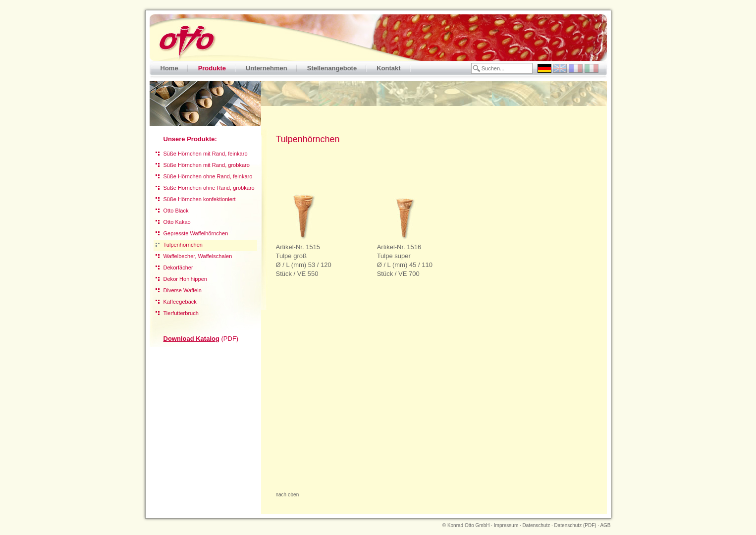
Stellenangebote (332, 68)
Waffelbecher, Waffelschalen (198, 256)
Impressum (506, 525)
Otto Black (176, 211)
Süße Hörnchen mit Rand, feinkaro (206, 154)
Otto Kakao (177, 222)
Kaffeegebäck (180, 302)
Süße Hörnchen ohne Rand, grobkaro (209, 188)
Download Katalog (191, 339)
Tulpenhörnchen (183, 245)
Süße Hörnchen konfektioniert (200, 199)
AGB (605, 525)
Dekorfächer (178, 267)
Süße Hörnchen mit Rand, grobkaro (207, 165)
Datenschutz (537, 525)
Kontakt (388, 68)
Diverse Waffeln (183, 290)
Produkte (212, 68)
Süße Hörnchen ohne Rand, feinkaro (208, 176)
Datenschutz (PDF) (575, 525)
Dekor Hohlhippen (185, 279)
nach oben (288, 495)
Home (169, 68)
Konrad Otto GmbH (469, 525)
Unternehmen (267, 68)
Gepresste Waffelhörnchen (196, 233)
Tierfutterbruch (181, 313)
